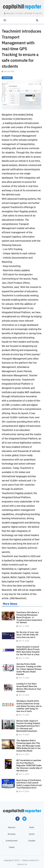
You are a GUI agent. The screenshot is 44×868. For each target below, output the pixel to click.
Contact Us (22, 864)
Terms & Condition (30, 860)
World (32, 827)
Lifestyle (32, 841)
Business (12, 834)
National (12, 827)
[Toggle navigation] (5, 20)
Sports (32, 834)
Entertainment (12, 841)
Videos (12, 847)
